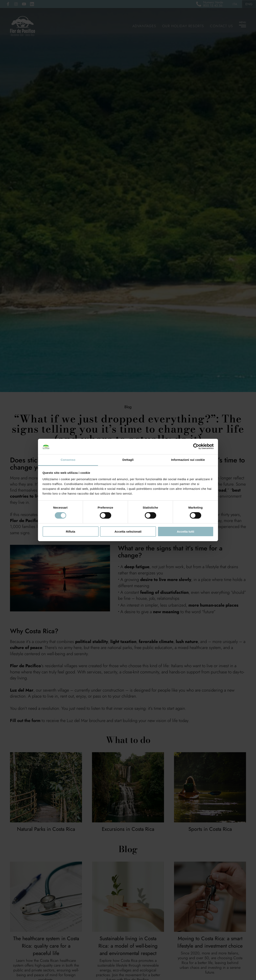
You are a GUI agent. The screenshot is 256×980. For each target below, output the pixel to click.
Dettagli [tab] (128, 460)
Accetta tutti (185, 531)
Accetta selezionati (128, 531)
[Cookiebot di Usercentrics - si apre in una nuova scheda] (196, 446)
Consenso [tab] (68, 460)
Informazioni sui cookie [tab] (188, 460)
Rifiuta (70, 531)
